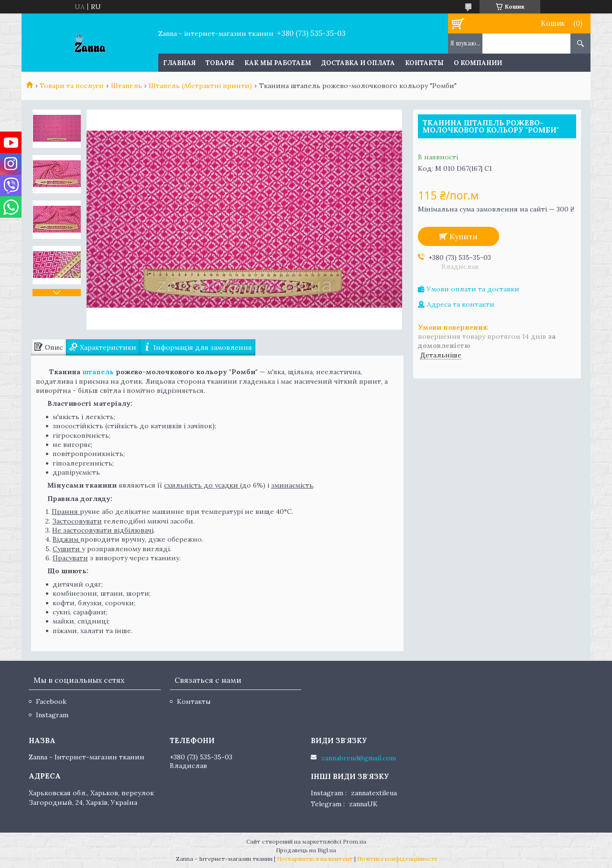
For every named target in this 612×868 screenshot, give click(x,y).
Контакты (424, 63)
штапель (98, 372)
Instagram (52, 715)
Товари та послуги (72, 86)
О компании (478, 63)
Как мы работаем (278, 63)
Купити (464, 236)
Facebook (51, 701)
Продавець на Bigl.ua (306, 850)
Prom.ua (355, 841)
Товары (220, 63)
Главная (179, 63)
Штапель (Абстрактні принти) (200, 86)
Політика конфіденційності (397, 859)
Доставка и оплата (358, 63)
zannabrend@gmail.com (359, 758)
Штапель (126, 86)
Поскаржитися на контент (315, 859)
